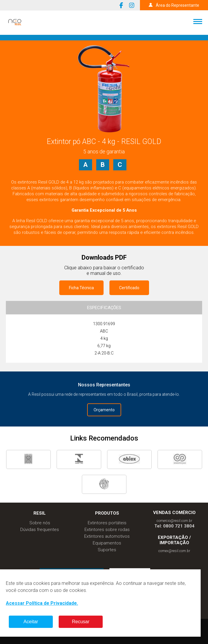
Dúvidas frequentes (40, 530)
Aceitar (31, 622)
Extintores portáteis (107, 523)
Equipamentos (107, 543)
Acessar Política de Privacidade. (42, 603)
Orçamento (104, 410)
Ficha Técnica (81, 288)
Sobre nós (40, 523)
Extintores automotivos (107, 536)
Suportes (107, 550)
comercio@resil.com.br (174, 521)
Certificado (129, 288)
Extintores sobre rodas (107, 530)
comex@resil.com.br (174, 551)
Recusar (81, 622)
